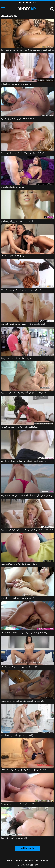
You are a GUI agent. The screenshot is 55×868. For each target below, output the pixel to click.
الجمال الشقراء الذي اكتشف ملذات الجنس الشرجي (23, 324)
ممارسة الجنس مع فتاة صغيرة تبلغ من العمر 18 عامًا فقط (26, 769)
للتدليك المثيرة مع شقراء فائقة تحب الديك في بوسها (23, 153)
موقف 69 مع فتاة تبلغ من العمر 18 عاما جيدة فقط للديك (25, 632)
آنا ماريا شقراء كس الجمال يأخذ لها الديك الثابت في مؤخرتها (26, 393)
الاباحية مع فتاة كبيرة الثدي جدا (14, 838)
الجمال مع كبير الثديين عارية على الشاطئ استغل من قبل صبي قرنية (28, 495)
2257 (37, 861)
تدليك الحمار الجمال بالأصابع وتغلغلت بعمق (19, 564)
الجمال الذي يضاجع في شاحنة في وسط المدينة (21, 290)
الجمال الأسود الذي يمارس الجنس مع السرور (20, 427)
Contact (45, 861)
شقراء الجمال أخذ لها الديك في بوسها (17, 358)
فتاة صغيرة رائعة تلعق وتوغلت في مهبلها (18, 804)
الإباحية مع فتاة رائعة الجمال (13, 187)
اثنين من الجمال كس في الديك (14, 255)
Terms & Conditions (23, 861)
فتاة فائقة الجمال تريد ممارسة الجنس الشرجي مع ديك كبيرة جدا (28, 50)
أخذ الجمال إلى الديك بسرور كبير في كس (19, 221)
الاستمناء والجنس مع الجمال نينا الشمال (18, 598)
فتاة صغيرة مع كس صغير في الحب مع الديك (20, 667)
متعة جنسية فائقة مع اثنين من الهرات (17, 84)
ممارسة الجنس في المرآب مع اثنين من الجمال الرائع (24, 461)
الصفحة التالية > (27, 848)
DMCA (10, 861)
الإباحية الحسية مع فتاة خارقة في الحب (18, 735)
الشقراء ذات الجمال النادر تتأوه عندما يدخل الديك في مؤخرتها (27, 530)
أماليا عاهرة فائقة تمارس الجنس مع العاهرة (19, 118)
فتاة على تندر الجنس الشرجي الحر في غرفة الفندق (23, 701)
